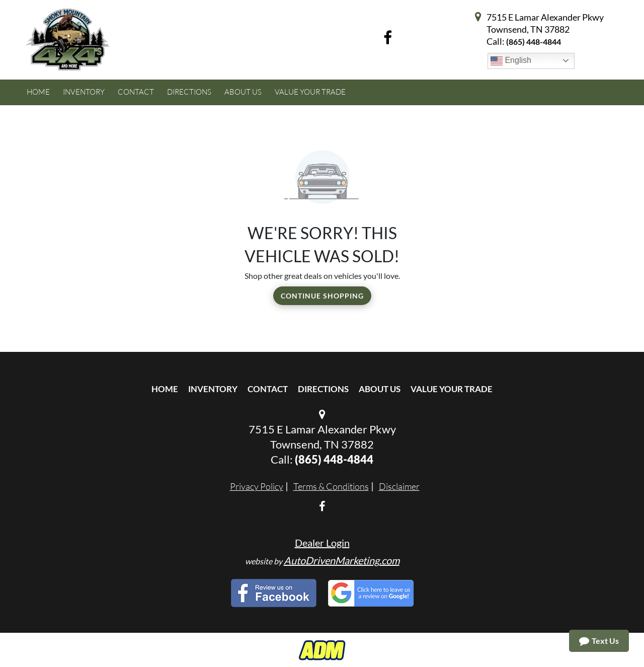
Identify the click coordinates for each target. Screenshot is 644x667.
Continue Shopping (322, 296)
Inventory (213, 389)
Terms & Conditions (331, 486)
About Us (380, 389)
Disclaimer (399, 486)
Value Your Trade (452, 389)
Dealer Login (322, 543)
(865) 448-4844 (534, 42)
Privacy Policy (257, 486)
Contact (268, 389)
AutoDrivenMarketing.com (342, 560)
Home (165, 389)
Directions (323, 389)
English (511, 61)
